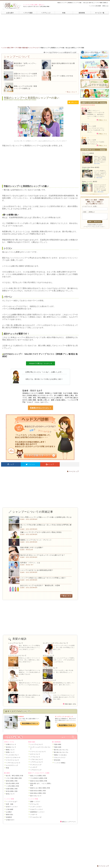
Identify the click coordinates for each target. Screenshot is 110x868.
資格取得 (9, 817)
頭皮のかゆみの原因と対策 (39, 781)
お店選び (9, 812)
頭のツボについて (36, 796)
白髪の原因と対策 (12, 789)
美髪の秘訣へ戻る (70, 704)
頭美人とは (105, 6)
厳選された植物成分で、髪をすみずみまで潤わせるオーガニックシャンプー (65, 720)
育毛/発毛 (57, 760)
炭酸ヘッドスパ (35, 802)
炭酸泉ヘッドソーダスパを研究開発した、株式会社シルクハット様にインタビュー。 (96, 115)
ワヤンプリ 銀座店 (88, 153)
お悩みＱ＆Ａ (10, 820)
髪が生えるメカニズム (61, 750)
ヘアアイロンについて (13, 763)
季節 (8, 768)
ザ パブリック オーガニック (64, 717)
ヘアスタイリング (49, 693)
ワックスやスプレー (13, 755)
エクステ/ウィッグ (12, 765)
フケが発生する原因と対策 (39, 778)
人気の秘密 (10, 809)
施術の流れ (10, 815)
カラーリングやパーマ (13, 758)
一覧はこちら (71, 92)
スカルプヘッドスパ (37, 809)
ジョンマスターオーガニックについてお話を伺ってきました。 (96, 130)
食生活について (11, 747)
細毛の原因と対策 (12, 781)
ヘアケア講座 (28, 13)
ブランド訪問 (92, 126)
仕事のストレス (11, 744)
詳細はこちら (102, 120)
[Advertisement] (55, 31)
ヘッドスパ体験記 (60, 763)
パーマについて (14, 668)
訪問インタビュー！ (94, 111)
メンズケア (12, 693)
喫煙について (10, 752)
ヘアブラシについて (16, 680)
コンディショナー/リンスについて (55, 643)
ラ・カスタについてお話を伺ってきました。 (96, 143)
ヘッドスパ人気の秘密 (95, 6)
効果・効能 (10, 804)
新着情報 (82, 13)
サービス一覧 (100, 13)
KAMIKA (21, 717)
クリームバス (34, 804)
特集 (64, 13)
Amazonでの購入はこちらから (40, 363)
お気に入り (73, 102)
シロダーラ (34, 815)
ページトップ (73, 471)
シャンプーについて (16, 643)
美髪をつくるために (61, 755)
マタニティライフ (60, 758)
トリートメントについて (17, 656)
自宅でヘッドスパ (12, 807)
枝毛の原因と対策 (12, 791)
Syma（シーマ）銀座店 (90, 182)
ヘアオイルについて (50, 668)
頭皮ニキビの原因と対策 (38, 776)
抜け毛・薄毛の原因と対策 (15, 776)
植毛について (10, 794)
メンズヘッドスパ (36, 807)
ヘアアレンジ (46, 13)
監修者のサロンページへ (40, 408)
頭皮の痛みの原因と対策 (38, 793)
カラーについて (49, 656)
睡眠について (10, 750)
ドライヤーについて (13, 760)
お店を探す (10, 13)
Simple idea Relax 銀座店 (91, 167)
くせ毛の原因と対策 (13, 786)
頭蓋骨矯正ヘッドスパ (37, 812)
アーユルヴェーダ (36, 817)
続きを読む (97, 163)
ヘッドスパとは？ (12, 802)
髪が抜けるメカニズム (61, 752)
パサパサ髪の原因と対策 (14, 778)
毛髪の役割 (58, 747)
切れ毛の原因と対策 (13, 783)
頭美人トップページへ (68, 822)
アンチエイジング (49, 680)
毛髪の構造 (58, 744)
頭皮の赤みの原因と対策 (38, 791)
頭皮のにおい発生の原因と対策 (40, 788)
